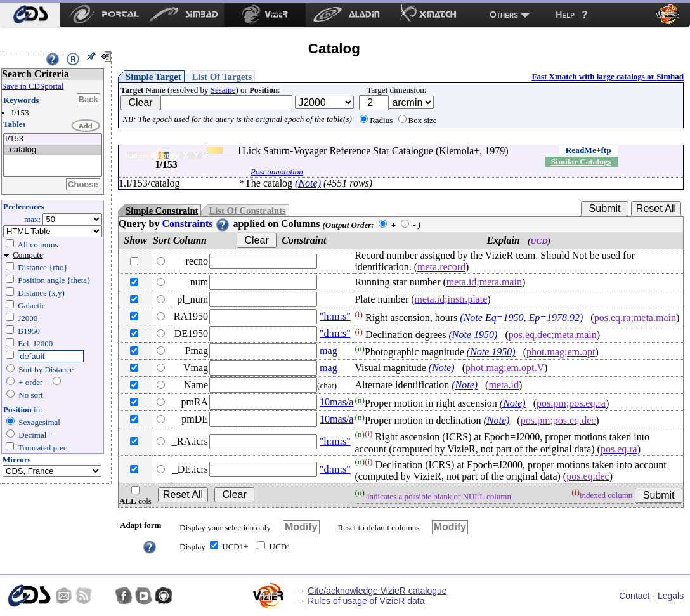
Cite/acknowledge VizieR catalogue (377, 591)
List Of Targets (222, 77)
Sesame (223, 90)
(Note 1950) (473, 335)
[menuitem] (30, 15)
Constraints (196, 224)
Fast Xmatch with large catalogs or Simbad (608, 76)
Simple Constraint (162, 211)
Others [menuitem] (504, 15)
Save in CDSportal (33, 86)
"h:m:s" (335, 316)
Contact (634, 596)
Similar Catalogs (581, 161)
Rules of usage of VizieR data (366, 601)
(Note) (308, 183)
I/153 (53, 139)
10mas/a (336, 402)
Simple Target (153, 77)
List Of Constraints (247, 211)
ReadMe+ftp (589, 150)
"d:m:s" (335, 333)
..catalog (53, 150)
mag (329, 351)
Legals (671, 596)
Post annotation (277, 172)
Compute (28, 255)
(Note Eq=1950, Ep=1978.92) (521, 318)
